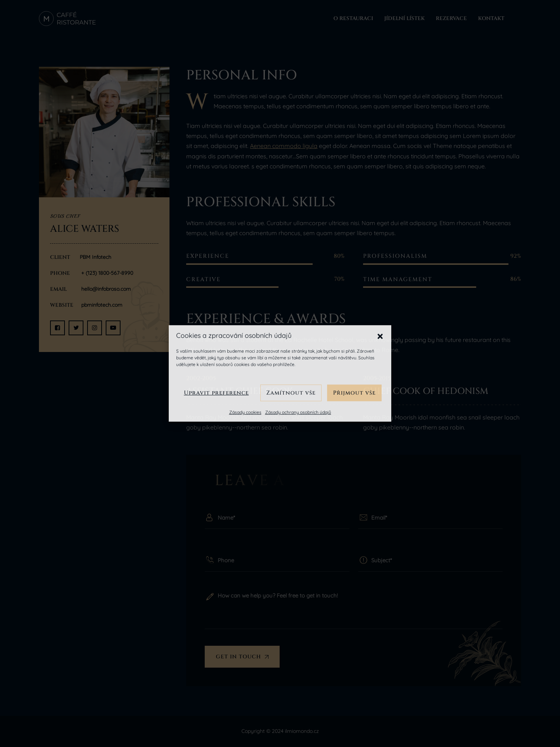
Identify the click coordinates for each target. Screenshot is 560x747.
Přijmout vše (354, 393)
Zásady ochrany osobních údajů (298, 412)
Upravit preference (216, 393)
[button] (380, 336)
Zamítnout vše (291, 393)
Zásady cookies (245, 412)
